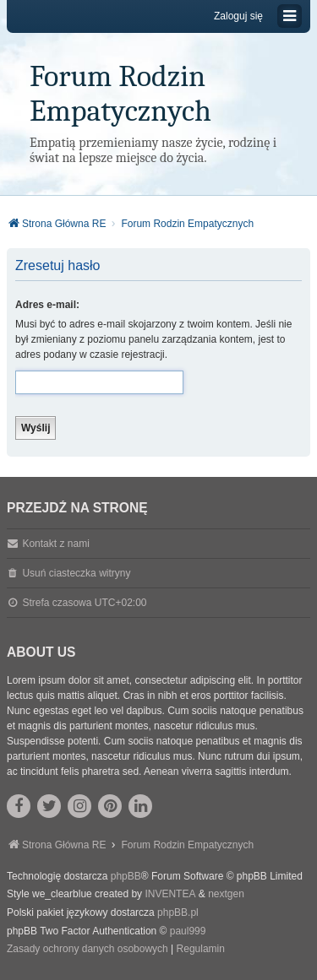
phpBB (126, 876)
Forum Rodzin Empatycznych (120, 94)
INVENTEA (170, 894)
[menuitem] (87, 950)
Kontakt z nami (55, 544)
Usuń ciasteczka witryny (76, 573)
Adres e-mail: (47, 305)
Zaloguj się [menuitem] (238, 16)
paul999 (188, 931)
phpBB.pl (178, 912)
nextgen (226, 894)
